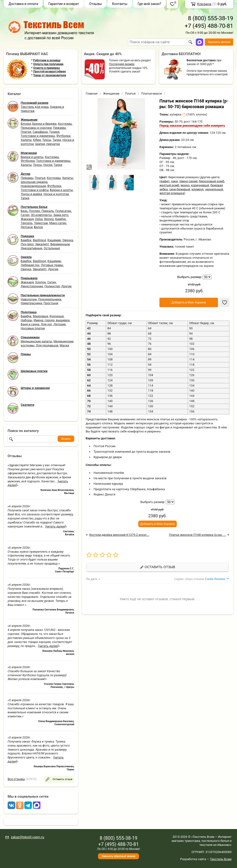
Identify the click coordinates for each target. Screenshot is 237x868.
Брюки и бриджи (44, 124)
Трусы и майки (31, 194)
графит (165, 181)
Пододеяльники (50, 299)
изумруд (198, 189)
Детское (27, 227)
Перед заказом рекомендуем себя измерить (192, 126)
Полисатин (63, 211)
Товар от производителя (49, 75)
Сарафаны (40, 132)
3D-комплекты (41, 215)
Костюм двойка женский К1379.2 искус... (119, 535)
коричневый (200, 185)
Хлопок (41, 282)
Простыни (51, 303)
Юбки (37, 140)
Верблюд (39, 240)
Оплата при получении (48, 64)
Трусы (47, 140)
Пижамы (59, 128)
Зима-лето (61, 215)
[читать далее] (55, 526)
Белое (38, 227)
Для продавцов (47, 345)
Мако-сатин (58, 223)
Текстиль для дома (35, 107)
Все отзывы (16, 779)
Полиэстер (52, 286)
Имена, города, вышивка (52, 320)
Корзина (204, 4)
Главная (91, 94)
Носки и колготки (56, 194)
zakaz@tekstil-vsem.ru (27, 837)
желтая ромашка (172, 193)
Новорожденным (33, 186)
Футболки (63, 136)
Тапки (57, 140)
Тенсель (27, 223)
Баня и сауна (30, 324)
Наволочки (29, 299)
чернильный (214, 189)
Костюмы (65, 124)
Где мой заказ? (149, 4)
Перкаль (48, 211)
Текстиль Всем (221, 859)
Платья (26, 132)
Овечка (68, 240)
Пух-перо (27, 244)
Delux (39, 219)
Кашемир (54, 240)
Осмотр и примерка (46, 68)
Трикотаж (41, 223)
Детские (60, 324)
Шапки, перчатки (48, 144)
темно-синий (188, 181)
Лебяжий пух (30, 265)
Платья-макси (152, 94)
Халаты (26, 140)
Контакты (120, 4)
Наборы (26, 320)
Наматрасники (31, 303)
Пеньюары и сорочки (36, 128)
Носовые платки (33, 328)
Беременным (60, 244)
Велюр (49, 219)
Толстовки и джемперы (38, 136)
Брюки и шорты (32, 157)
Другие (53, 269)
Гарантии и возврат (64, 4)
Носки (48, 165)
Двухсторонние (32, 286)
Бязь (24, 211)
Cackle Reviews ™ (217, 579)
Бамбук (61, 219)
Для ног (46, 324)
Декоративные (32, 248)
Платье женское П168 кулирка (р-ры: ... (197, 535)
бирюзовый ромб (212, 181)
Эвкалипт (42, 244)
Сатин (25, 215)
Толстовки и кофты (35, 190)
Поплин (35, 211)
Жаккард (27, 219)
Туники (54, 132)
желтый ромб (169, 185)
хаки (174, 181)
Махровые (40, 316)
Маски (64, 345)
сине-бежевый (180, 189)
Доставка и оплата (23, 4)
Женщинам (111, 94)
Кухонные (57, 316)
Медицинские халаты (36, 341)
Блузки (26, 124)
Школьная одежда (34, 182)
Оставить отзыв (158, 567)
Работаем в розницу (47, 60)
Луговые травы (52, 265)
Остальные (52, 248)
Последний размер (122, 64)
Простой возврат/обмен (49, 72)
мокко (185, 185)
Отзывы (96, 4)
